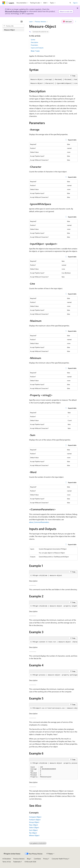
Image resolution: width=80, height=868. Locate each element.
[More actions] (76, 22)
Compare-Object (35, 817)
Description (34, 42)
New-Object (34, 825)
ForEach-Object (35, 820)
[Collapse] (22, 22)
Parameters (34, 45)
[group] (53, 82)
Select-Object (34, 827)
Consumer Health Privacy (60, 859)
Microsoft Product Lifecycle (16, 11)
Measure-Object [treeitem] (9, 30)
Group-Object (34, 822)
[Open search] (70, 3)
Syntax (33, 40)
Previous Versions (40, 22)
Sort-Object (33, 830)
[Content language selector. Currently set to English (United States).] (12, 854)
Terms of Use (7, 862)
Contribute (37, 859)
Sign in (75, 3)
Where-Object (34, 835)
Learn (31, 22)
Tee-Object (33, 833)
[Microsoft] (4, 3)
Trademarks (17, 862)
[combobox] (13, 26)
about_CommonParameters (39, 522)
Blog (28, 859)
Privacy (46, 859)
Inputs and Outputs (37, 48)
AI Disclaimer (7, 859)
